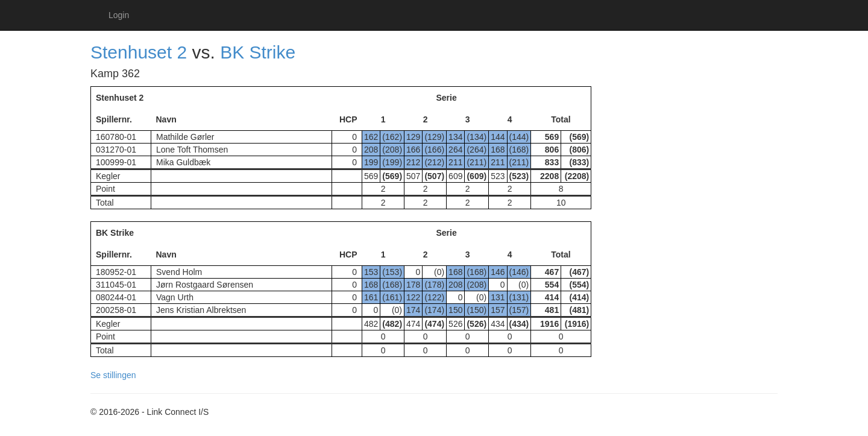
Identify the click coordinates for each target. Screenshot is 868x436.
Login (119, 15)
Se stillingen (113, 375)
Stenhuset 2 (139, 52)
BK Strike (258, 52)
